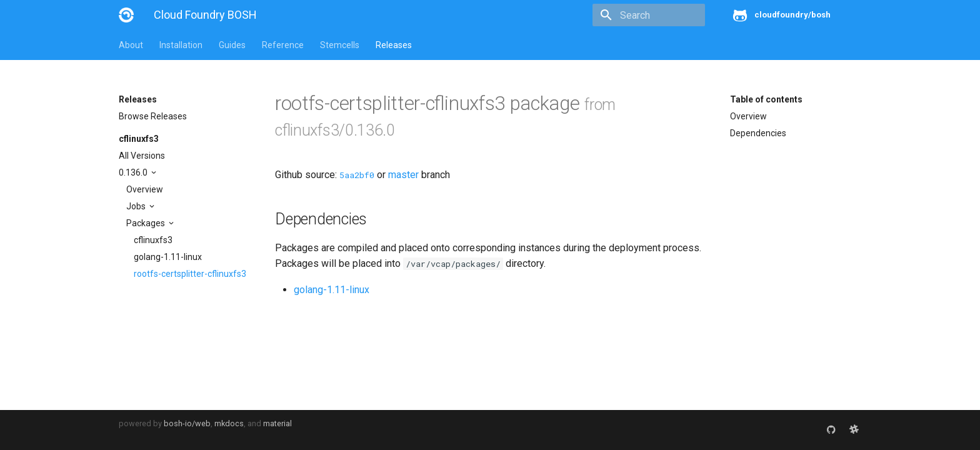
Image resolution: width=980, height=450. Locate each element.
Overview (145, 189)
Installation (181, 45)
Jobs (137, 206)
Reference (283, 45)
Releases (394, 45)
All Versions (142, 156)
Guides (232, 45)
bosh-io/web (187, 423)
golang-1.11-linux (168, 257)
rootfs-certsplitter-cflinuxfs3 (190, 274)
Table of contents (766, 99)
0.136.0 (134, 172)
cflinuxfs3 (139, 139)
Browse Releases (153, 116)
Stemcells (340, 45)
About (131, 45)
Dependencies (758, 133)
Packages (147, 223)
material (277, 423)
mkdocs (229, 423)
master (403, 175)
